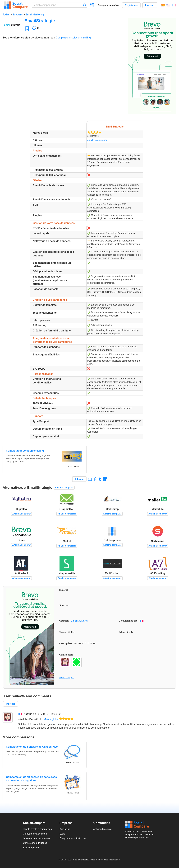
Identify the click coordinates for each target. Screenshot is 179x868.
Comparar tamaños (108, 5)
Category (64, 621)
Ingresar (150, 5)
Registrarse (131, 5)
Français (174, 5)
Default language (128, 621)
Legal (62, 834)
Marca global (51, 719)
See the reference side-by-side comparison (29, 38)
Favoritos (27, 28)
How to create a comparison (37, 829)
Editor (122, 632)
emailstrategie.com (97, 140)
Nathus (28, 714)
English (168, 5)
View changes (67, 678)
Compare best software (35, 834)
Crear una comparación (93, 5)
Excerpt (64, 590)
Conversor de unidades (35, 843)
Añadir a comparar (64, 488)
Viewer (63, 632)
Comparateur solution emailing (73, 38)
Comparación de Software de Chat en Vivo (32, 747)
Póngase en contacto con (73, 838)
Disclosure (65, 829)
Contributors (66, 655)
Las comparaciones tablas (36, 838)
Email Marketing (35, 15)
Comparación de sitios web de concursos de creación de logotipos (31, 779)
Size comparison (32, 848)
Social (141, 825)
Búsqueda (85, 5)
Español (163, 5)
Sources (64, 605)
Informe (79, 479)
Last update (66, 643)
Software (17, 15)
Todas (6, 15)
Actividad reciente (102, 829)
